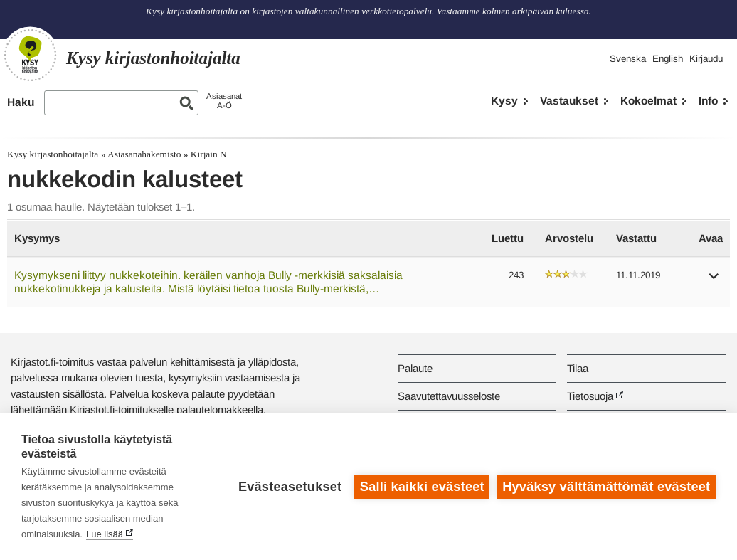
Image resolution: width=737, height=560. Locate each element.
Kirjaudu (706, 59)
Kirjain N (209, 154)
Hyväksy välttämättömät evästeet (606, 487)
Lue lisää (105, 534)
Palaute (415, 368)
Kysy (504, 101)
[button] (714, 281)
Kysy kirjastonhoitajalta (53, 154)
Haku (21, 102)
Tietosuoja (590, 396)
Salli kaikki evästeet (422, 487)
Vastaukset (569, 101)
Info (708, 101)
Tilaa (578, 368)
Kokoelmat (648, 101)
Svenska (628, 59)
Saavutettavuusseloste (449, 396)
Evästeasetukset (290, 487)
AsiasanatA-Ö (224, 101)
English (668, 59)
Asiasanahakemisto (144, 154)
